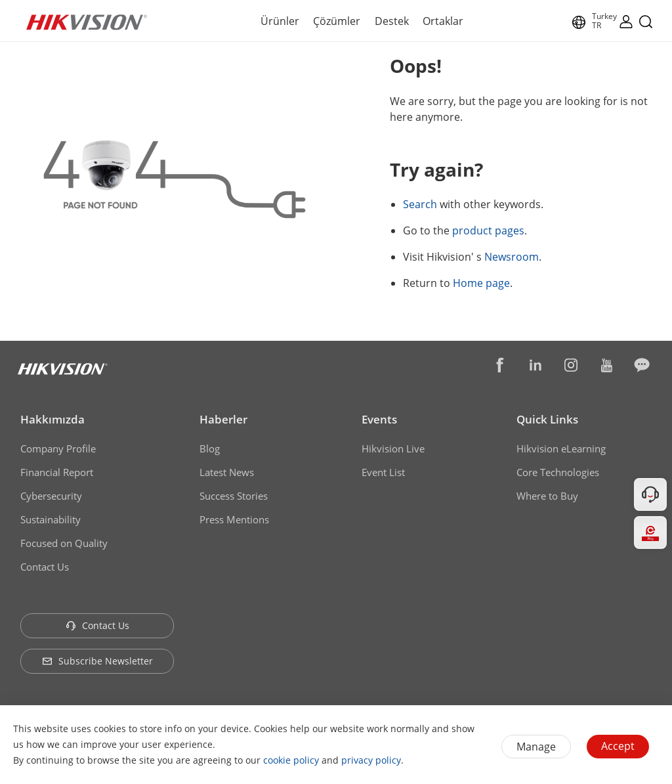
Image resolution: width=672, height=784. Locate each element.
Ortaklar (443, 21)
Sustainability (51, 519)
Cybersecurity (51, 496)
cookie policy (291, 760)
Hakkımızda (52, 419)
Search (420, 204)
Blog (210, 448)
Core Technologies (558, 472)
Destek (392, 21)
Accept (618, 746)
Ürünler (280, 21)
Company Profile (58, 448)
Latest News (227, 472)
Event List (383, 472)
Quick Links (547, 419)
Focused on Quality (64, 543)
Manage (536, 747)
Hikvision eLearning (561, 448)
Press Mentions (234, 519)
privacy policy (371, 760)
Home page (481, 283)
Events (379, 419)
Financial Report (57, 472)
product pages (488, 230)
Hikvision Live (393, 448)
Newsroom (512, 257)
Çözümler (337, 21)
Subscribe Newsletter (97, 661)
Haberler (223, 419)
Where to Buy (547, 496)
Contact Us (45, 567)
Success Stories (234, 496)
